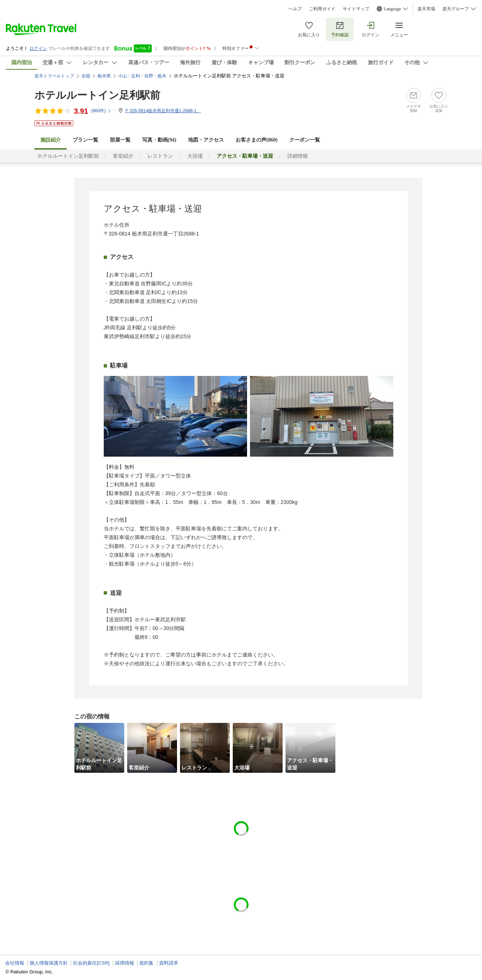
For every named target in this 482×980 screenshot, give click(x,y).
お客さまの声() (257, 140)
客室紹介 (123, 156)
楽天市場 (426, 9)
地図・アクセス (206, 140)
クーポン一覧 (305, 140)
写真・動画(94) (159, 140)
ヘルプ (295, 9)
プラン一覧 (85, 140)
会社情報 (15, 963)
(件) (101, 111)
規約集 (146, 963)
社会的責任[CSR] (91, 963)
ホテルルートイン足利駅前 (97, 95)
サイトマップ (356, 9)
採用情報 (125, 963)
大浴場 (195, 156)
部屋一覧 (120, 140)
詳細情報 (298, 156)
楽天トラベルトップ (54, 76)
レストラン (160, 156)
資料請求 (169, 963)
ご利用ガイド (322, 9)
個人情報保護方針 (49, 963)
